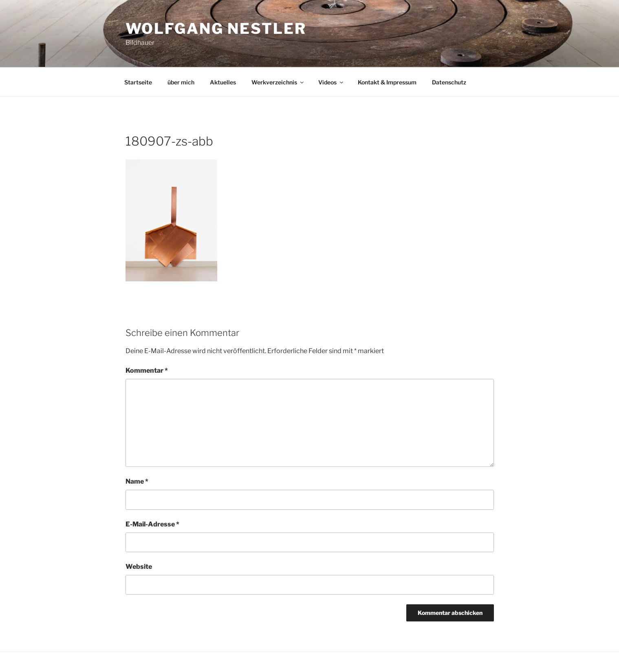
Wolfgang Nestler (216, 29)
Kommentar (147, 370)
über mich (181, 82)
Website (139, 567)
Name (137, 481)
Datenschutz (449, 82)
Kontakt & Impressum (387, 82)
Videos (331, 82)
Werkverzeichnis (278, 82)
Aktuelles (223, 82)
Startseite (138, 82)
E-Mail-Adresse (152, 524)
